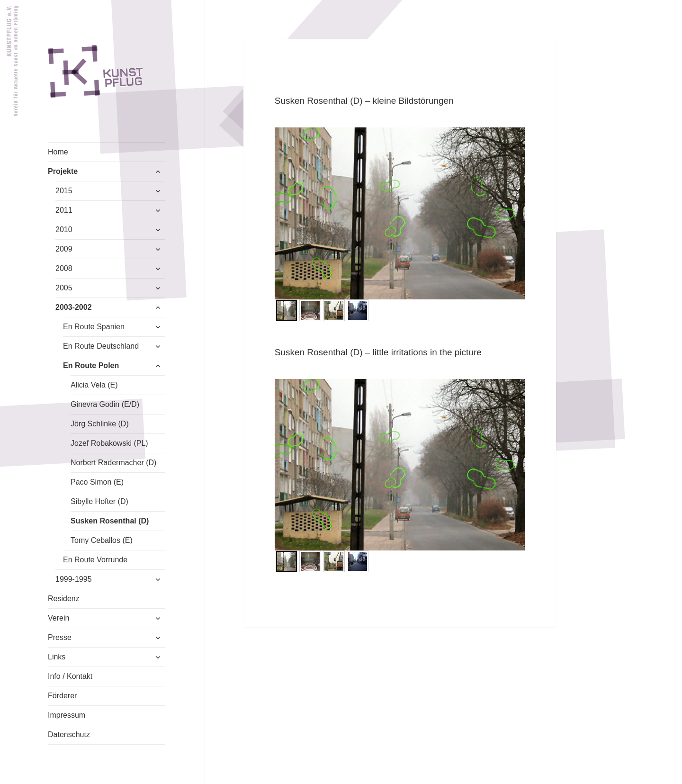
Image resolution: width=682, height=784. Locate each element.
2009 (64, 249)
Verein (58, 618)
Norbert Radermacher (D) (113, 463)
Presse (60, 637)
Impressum (67, 715)
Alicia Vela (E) (94, 385)
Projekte (63, 171)
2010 (64, 230)
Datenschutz (69, 734)
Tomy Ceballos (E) (102, 540)
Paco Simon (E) (97, 482)
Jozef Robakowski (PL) (109, 443)
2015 (64, 191)
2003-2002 (74, 307)
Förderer (62, 696)
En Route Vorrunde (95, 560)
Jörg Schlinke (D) (100, 424)
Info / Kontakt (70, 676)
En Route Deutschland (101, 346)
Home (58, 152)
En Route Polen (91, 365)
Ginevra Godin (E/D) (105, 404)
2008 (64, 268)
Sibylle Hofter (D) (99, 501)
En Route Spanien (94, 327)
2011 (64, 210)
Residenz (64, 599)
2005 (64, 288)
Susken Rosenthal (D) (110, 521)
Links (57, 657)
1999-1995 (74, 579)
